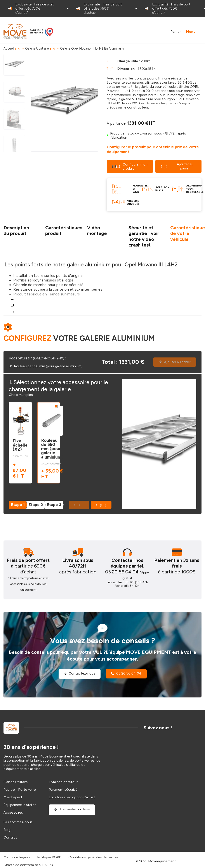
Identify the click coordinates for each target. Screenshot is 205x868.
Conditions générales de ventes (93, 857)
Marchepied (13, 797)
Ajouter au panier (177, 166)
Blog (7, 830)
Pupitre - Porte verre (20, 789)
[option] (34, 9)
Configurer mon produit (130, 166)
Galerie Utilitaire (37, 48)
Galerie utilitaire (16, 782)
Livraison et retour (63, 782)
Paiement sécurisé (63, 789)
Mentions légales (17, 857)
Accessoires (13, 812)
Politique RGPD (49, 857)
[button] (101, 505)
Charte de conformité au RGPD (28, 865)
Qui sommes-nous (18, 822)
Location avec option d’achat (72, 797)
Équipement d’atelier (20, 805)
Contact (10, 837)
